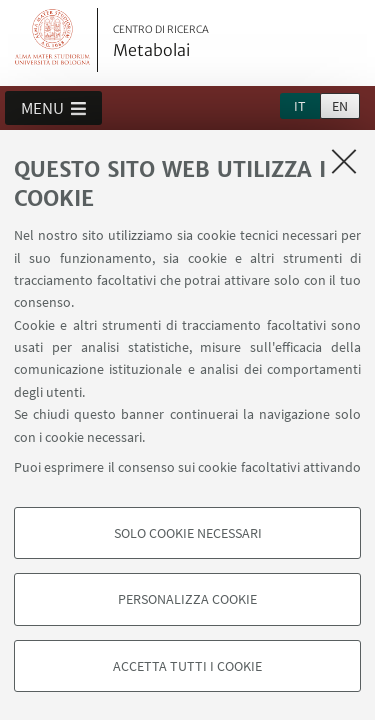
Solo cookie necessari (188, 533)
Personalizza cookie (187, 599)
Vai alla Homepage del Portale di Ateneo (53, 40)
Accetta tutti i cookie (187, 666)
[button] (53, 108)
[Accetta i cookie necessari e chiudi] (344, 161)
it (300, 106)
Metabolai (161, 42)
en (340, 106)
